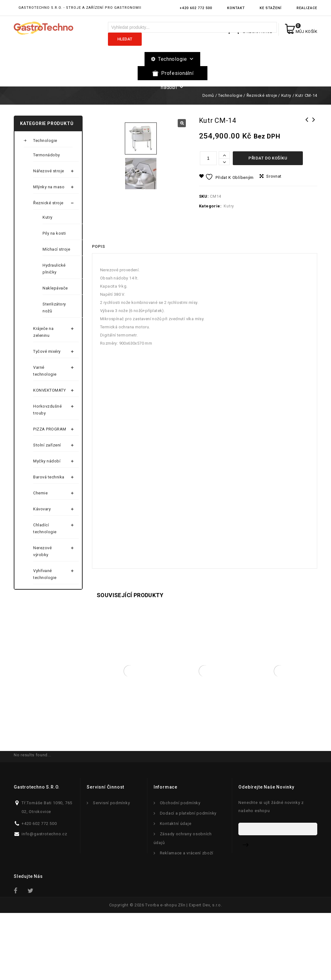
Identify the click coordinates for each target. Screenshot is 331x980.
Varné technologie (45, 371)
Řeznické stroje (262, 95)
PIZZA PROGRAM (50, 429)
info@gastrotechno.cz (44, 901)
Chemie (40, 493)
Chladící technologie (45, 528)
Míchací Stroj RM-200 (314, 124)
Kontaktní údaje (176, 890)
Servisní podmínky (111, 870)
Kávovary (42, 509)
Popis (98, 313)
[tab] (98, 313)
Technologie (176, 59)
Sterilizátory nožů (54, 308)
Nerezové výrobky (42, 551)
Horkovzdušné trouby (47, 410)
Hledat (125, 39)
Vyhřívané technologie (45, 574)
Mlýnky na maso (49, 187)
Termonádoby (47, 155)
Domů (208, 95)
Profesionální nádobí (177, 75)
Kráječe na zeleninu (43, 332)
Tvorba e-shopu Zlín (165, 972)
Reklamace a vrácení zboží (187, 920)
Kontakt (236, 8)
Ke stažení (271, 8)
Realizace (307, 8)
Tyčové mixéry (47, 351)
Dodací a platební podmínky (188, 880)
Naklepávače (55, 288)
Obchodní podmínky (180, 870)
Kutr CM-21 (307, 124)
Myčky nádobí (47, 461)
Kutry (286, 95)
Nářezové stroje (49, 171)
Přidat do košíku (268, 158)
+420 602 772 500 (196, 8)
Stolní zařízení (47, 445)
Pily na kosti (54, 233)
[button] (182, 123)
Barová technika (49, 477)
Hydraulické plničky (54, 269)
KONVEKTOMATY (49, 390)
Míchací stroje (56, 249)
